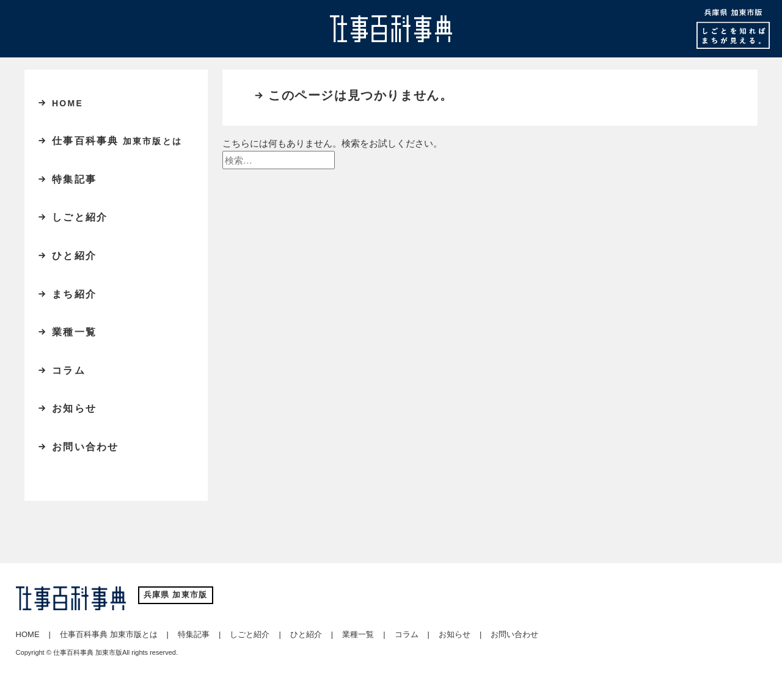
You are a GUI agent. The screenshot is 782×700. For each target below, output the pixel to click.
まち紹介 (74, 294)
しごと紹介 (80, 217)
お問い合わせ (86, 447)
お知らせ (74, 408)
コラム (69, 370)
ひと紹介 (74, 256)
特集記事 (74, 179)
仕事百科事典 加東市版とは (109, 634)
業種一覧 (74, 332)
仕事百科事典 (117, 141)
